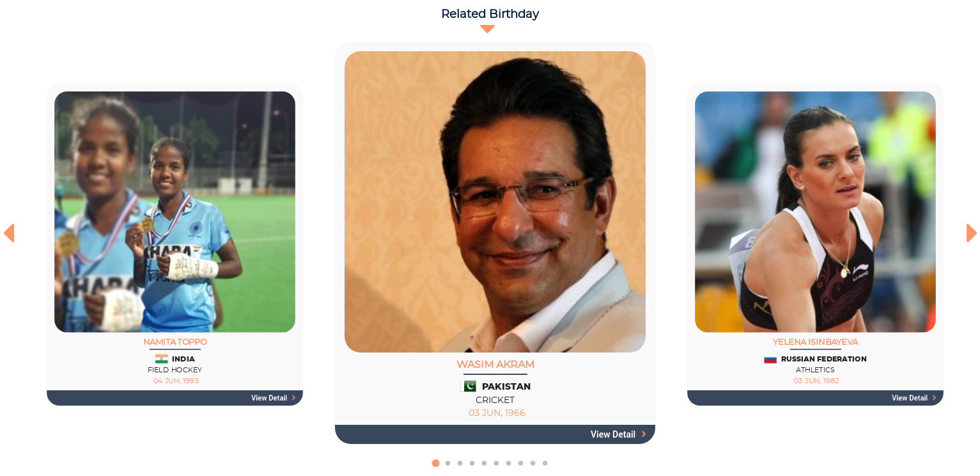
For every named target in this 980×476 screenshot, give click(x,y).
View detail (273, 398)
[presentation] (8, 233)
